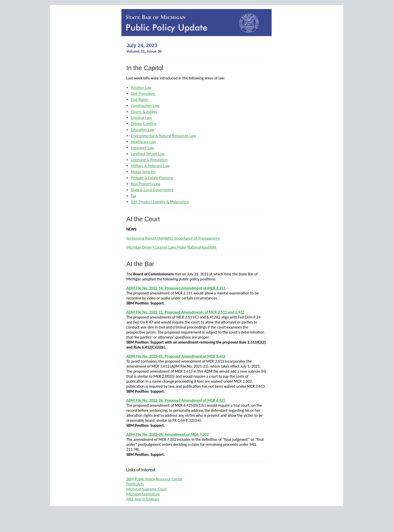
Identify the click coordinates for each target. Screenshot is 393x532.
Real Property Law (145, 184)
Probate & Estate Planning (152, 178)
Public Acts (135, 484)
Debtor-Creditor (144, 124)
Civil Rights (140, 100)
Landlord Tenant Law (148, 154)
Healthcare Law (143, 142)
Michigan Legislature (143, 494)
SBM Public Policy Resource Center (154, 479)
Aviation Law (141, 88)
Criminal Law (141, 118)
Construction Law (145, 106)
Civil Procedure (143, 94)
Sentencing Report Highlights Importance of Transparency (173, 238)
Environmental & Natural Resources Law (163, 136)
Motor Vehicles (143, 172)
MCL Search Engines (143, 499)
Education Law (143, 130)
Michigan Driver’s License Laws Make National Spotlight (171, 247)
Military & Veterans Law (150, 166)
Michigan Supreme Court (146, 489)
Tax (133, 196)
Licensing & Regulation (149, 160)
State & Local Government (152, 190)
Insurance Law (142, 148)
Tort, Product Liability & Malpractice (160, 202)
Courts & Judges (144, 112)
